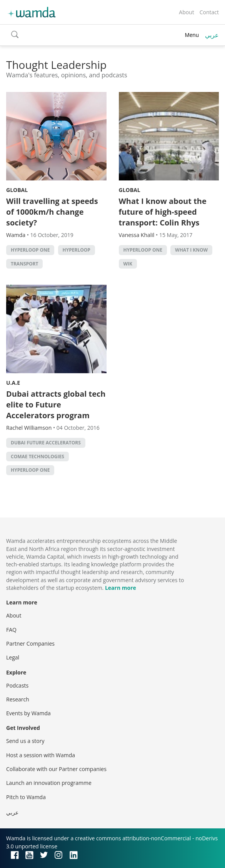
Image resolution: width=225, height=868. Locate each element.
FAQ (11, 630)
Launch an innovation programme (49, 783)
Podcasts (17, 685)
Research (18, 699)
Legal (13, 657)
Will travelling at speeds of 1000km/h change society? (52, 212)
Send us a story (25, 741)
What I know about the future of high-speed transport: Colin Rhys (163, 212)
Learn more (121, 588)
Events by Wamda (28, 713)
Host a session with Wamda (41, 755)
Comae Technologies (37, 457)
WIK (128, 264)
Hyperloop (77, 250)
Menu (192, 35)
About (186, 12)
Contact (209, 12)
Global (17, 190)
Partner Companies (30, 643)
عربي (212, 35)
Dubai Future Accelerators (46, 443)
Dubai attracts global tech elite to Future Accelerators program (56, 405)
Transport (24, 264)
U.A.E (13, 383)
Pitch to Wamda (26, 797)
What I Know (191, 250)
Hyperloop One (30, 250)
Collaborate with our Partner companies (56, 769)
